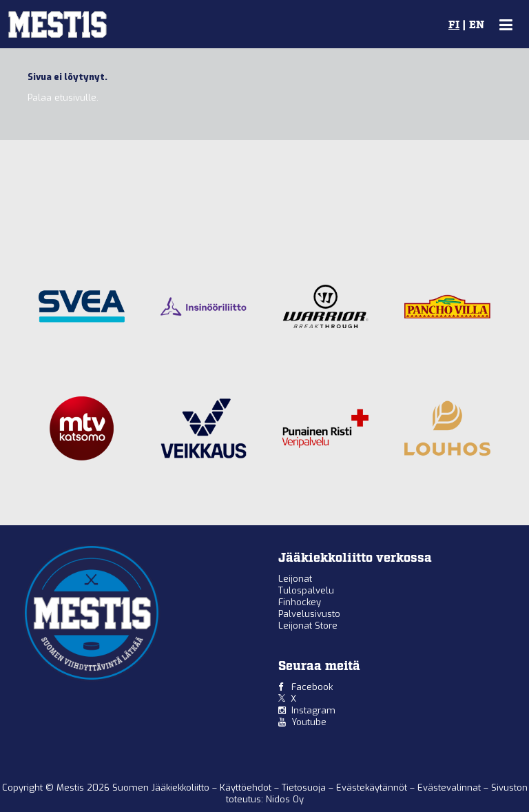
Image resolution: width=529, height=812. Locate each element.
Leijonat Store (308, 626)
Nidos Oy (285, 799)
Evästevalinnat (449, 788)
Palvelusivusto (309, 614)
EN (477, 26)
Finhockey (300, 602)
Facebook (312, 687)
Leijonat (295, 579)
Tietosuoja (305, 788)
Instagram (313, 710)
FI (454, 26)
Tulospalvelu (306, 590)
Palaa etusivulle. (63, 98)
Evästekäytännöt (373, 788)
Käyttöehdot (247, 788)
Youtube (309, 722)
